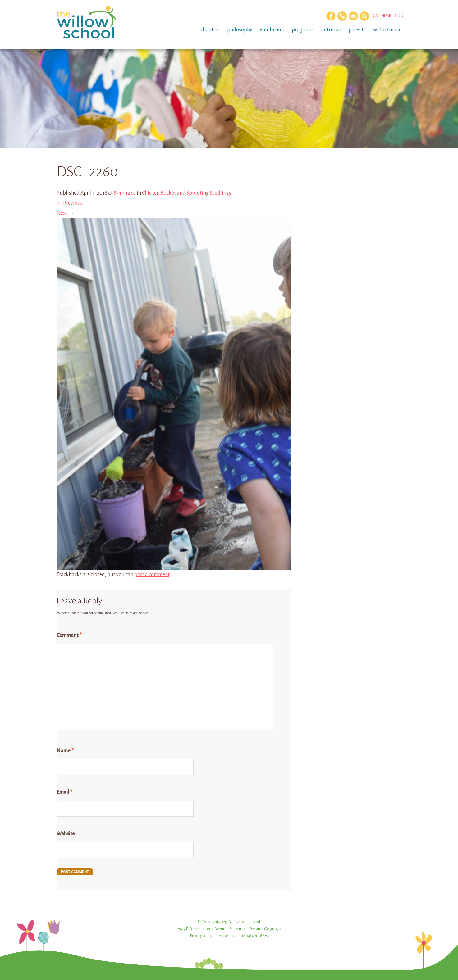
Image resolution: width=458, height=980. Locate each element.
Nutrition (331, 30)
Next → (65, 213)
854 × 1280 (125, 193)
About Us (210, 30)
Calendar (382, 16)
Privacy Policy (201, 936)
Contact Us (226, 936)
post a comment (152, 575)
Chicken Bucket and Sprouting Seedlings (187, 193)
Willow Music (388, 30)
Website (66, 834)
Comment (69, 635)
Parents (357, 30)
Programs (303, 30)
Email (64, 792)
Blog (398, 16)
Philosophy (240, 30)
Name (65, 751)
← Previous (70, 203)
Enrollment (272, 30)
